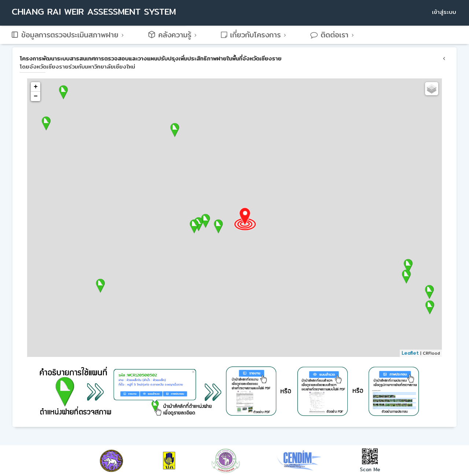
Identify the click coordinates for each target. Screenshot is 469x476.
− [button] (36, 96)
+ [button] (36, 87)
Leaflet (410, 353)
